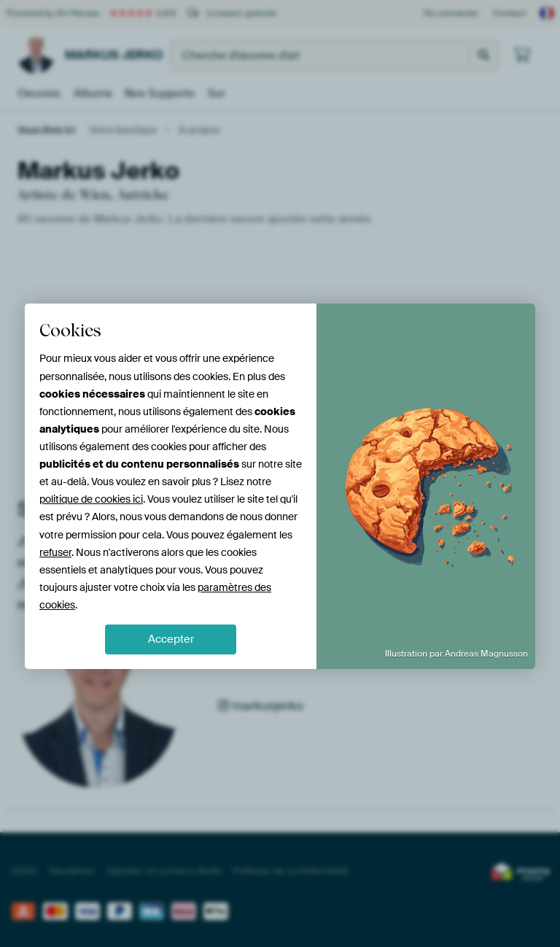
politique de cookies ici (91, 499)
